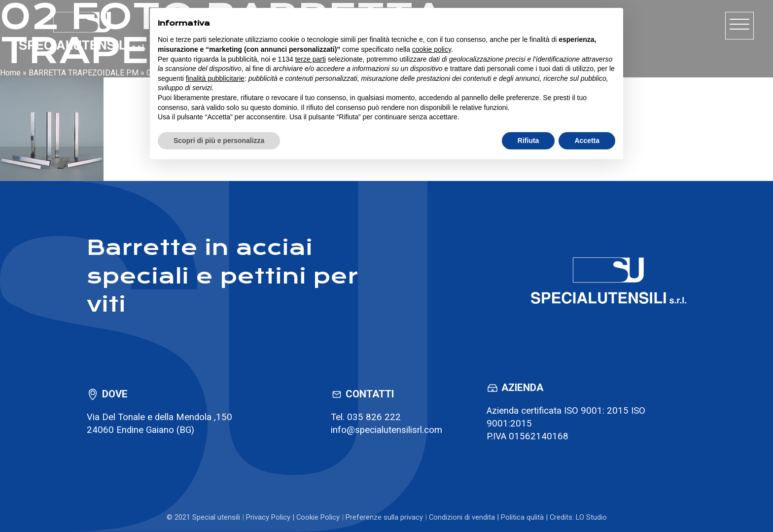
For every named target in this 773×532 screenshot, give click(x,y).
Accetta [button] (587, 141)
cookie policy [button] (432, 49)
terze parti (311, 59)
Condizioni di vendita (462, 517)
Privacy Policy (268, 517)
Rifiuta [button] (528, 141)
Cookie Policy (318, 517)
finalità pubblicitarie (215, 78)
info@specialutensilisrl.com (386, 430)
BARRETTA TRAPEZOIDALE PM (84, 73)
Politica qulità (522, 517)
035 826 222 (374, 417)
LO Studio (591, 517)
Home (10, 73)
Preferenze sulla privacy (384, 517)
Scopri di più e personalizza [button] (219, 141)
